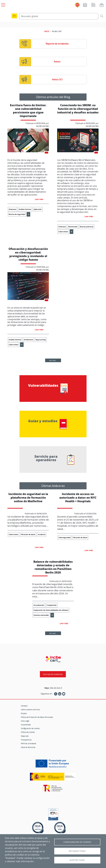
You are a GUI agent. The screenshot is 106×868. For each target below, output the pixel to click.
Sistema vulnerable (41, 615)
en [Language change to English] (14, 16)
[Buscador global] (59, 16)
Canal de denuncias (28, 747)
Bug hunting (41, 340)
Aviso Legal (25, 721)
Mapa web (25, 736)
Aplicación (38, 209)
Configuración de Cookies (77, 842)
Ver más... (53, 360)
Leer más (39, 199)
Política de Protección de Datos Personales (37, 717)
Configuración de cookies (30, 728)
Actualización (39, 605)
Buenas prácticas (87, 227)
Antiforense (28, 340)
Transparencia (26, 740)
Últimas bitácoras (53, 486)
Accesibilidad (26, 725)
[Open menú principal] (3, 4)
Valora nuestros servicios (30, 710)
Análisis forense (25, 209)
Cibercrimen (63, 232)
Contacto (24, 706)
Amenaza (12, 209)
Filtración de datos (28, 534)
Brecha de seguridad (17, 214)
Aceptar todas (77, 860)
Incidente (42, 534)
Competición (52, 605)
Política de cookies (28, 732)
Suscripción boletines (53, 674)
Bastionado (73, 227)
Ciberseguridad (64, 538)
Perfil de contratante (29, 743)
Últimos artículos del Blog (53, 97)
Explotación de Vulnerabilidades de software (51, 610)
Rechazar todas (77, 851)
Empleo (24, 713)
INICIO (47, 31)
